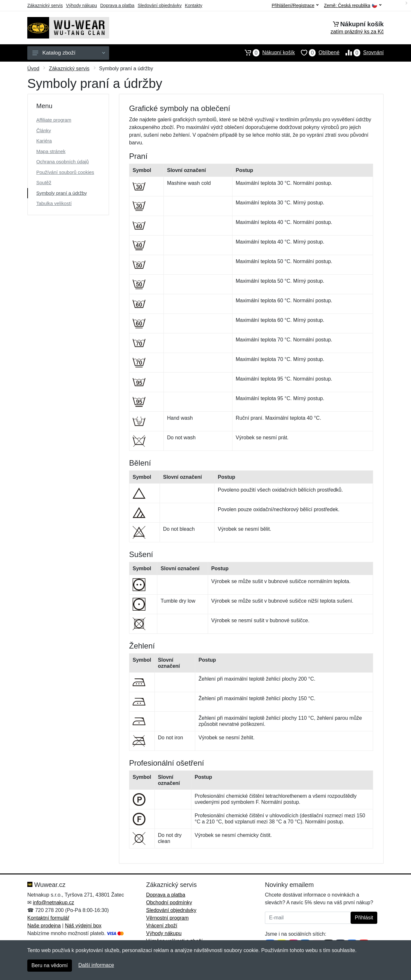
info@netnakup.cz (53, 903)
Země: (353, 6)
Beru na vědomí (50, 965)
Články (44, 130)
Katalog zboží (69, 53)
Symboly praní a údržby (62, 193)
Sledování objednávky (160, 5)
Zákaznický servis (45, 5)
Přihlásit (364, 918)
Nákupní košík (267, 53)
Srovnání (362, 53)
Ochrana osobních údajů (62, 162)
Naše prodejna (44, 926)
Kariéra (44, 141)
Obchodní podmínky (169, 903)
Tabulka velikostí (54, 203)
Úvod (33, 69)
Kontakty (194, 5)
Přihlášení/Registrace (295, 5)
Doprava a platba (117, 5)
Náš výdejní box (83, 926)
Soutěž (44, 182)
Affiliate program (54, 120)
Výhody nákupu (81, 5)
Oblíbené (317, 53)
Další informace (96, 965)
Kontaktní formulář (48, 918)
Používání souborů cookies (65, 172)
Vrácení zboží (162, 926)
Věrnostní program (167, 918)
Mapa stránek (51, 151)
